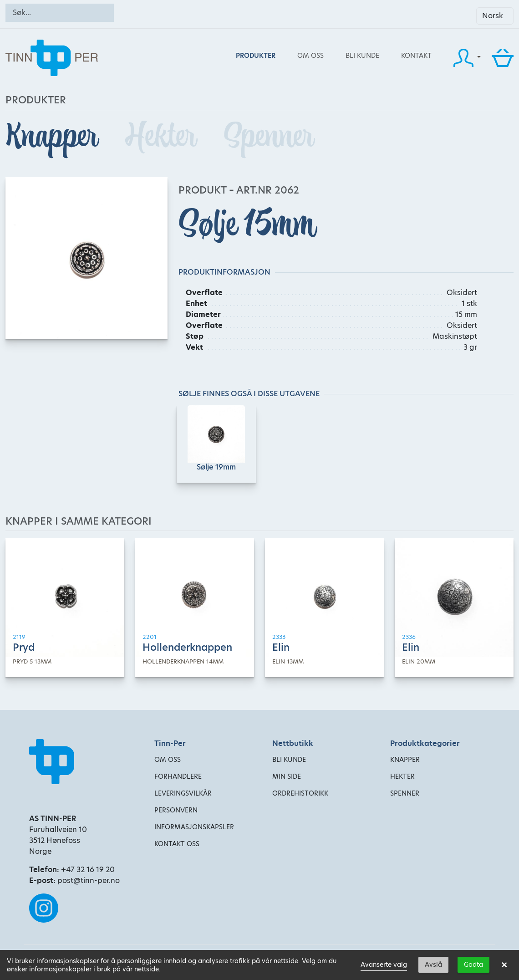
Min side (287, 776)
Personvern (176, 810)
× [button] (504, 965)
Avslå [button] (433, 965)
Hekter (163, 136)
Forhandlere (178, 776)
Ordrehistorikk (300, 793)
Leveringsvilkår (183, 793)
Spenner (268, 136)
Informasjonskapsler (194, 827)
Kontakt (416, 56)
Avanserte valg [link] (384, 965)
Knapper (54, 136)
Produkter (256, 56)
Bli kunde (362, 56)
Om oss (310, 56)
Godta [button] (473, 965)
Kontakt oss (177, 844)
